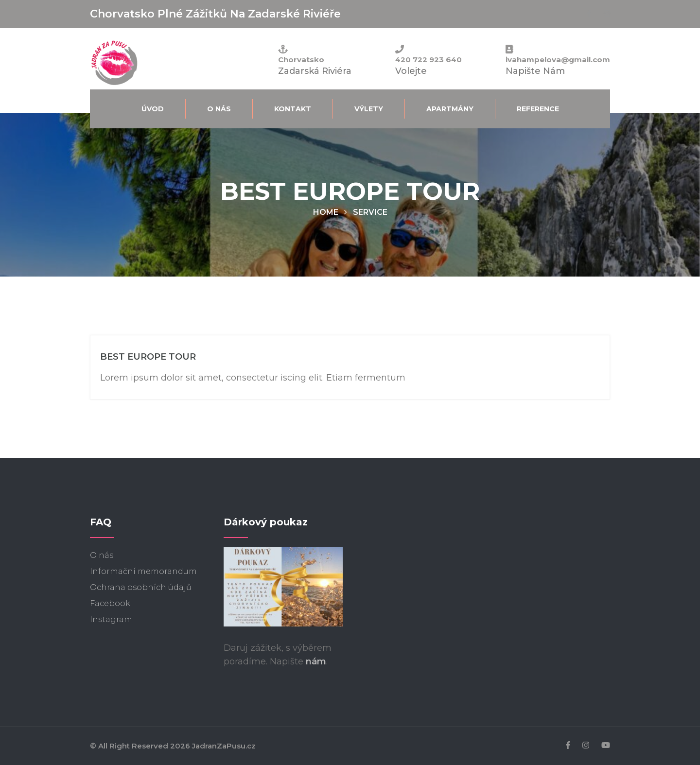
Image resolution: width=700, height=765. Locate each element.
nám (316, 661)
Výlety (369, 109)
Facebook (110, 603)
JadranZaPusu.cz (224, 746)
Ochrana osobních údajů (141, 587)
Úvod (153, 109)
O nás (219, 109)
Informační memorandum (143, 571)
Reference (538, 109)
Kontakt (293, 109)
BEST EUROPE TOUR (148, 357)
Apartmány (450, 109)
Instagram (111, 619)
